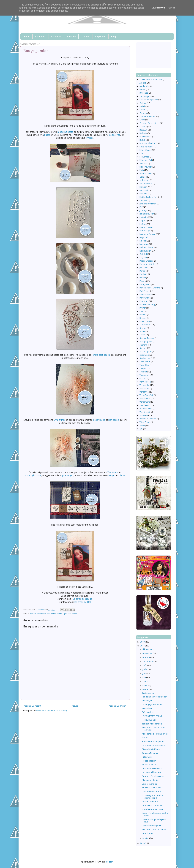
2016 (143, 843)
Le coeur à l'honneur (152, 772)
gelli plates (145, 180)
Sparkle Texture (147, 338)
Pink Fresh (144, 291)
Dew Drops (145, 137)
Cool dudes (147, 833)
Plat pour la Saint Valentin (154, 830)
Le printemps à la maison (154, 745)
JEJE (141, 207)
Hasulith (143, 194)
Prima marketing (147, 305)
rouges (112, 475)
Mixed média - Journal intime (155, 734)
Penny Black (145, 284)
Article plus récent (33, 706)
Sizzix (142, 335)
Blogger (109, 862)
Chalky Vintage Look (149, 100)
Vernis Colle (145, 382)
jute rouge (67, 475)
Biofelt (142, 90)
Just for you (147, 701)
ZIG (141, 429)
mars (145, 685)
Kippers (143, 221)
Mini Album (147, 708)
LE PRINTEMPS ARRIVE (152, 716)
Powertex (144, 301)
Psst (48, 614)
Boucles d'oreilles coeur (153, 776)
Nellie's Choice (146, 247)
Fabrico (143, 153)
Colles (142, 110)
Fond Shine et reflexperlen (155, 697)
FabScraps (144, 157)
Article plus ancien (118, 706)
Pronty (143, 308)
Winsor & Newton (148, 419)
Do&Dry (143, 140)
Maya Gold (144, 237)
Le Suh (143, 224)
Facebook (56, 37)
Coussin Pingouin (150, 753)
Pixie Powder (146, 294)
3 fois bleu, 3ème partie (153, 742)
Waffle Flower (146, 409)
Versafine (144, 392)
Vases (145, 738)
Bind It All (144, 86)
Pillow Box (147, 757)
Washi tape (145, 412)
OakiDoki (144, 254)
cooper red (115, 135)
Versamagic (145, 399)
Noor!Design (145, 251)
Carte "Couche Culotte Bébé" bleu (156, 814)
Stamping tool (146, 341)
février (146, 689)
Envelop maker (146, 147)
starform (143, 345)
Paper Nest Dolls (147, 264)
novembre (148, 653)
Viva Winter (113, 472)
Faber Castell (146, 150)
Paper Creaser (146, 261)
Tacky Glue (144, 365)
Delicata (143, 133)
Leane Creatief (146, 227)
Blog (113, 37)
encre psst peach (101, 355)
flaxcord (143, 164)
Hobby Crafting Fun (148, 197)
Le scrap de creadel (83, 599)
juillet (145, 669)
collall (142, 106)
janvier (146, 838)
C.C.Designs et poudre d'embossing (153, 797)
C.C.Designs (145, 96)
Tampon (143, 368)
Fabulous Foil (146, 160)
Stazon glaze (146, 351)
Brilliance (144, 93)
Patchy (143, 278)
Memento (42, 614)
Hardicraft (144, 190)
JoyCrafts (144, 217)
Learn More (159, 8)
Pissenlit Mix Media (151, 749)
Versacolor (145, 385)
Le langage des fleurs (152, 704)
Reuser (143, 318)
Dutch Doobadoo (148, 143)
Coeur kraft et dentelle (153, 806)
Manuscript (145, 231)
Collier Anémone (150, 802)
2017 (143, 646)
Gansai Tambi (146, 174)
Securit (143, 328)
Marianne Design (148, 234)
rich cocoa (114, 420)
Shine (53, 614)
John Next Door (147, 214)
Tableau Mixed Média (152, 724)
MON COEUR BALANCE (152, 788)
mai (144, 677)
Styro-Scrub (145, 362)
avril (145, 681)
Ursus (142, 378)
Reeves (143, 315)
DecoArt (143, 130)
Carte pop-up (148, 693)
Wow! (142, 425)
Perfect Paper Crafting (150, 288)
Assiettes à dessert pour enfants (154, 729)
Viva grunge (60, 420)
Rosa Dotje (145, 321)
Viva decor (73, 614)
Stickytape (144, 355)
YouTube (71, 37)
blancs (122, 475)
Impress (143, 200)
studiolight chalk (33, 475)
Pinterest (86, 37)
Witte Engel (145, 422)
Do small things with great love (154, 821)
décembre (148, 649)
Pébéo (143, 281)
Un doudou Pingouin (152, 826)
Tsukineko (144, 375)
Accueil (75, 706)
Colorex (143, 113)
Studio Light (62, 614)
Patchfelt (144, 274)
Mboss (143, 241)
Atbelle (143, 83)
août (145, 665)
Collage (143, 103)
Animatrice (41, 37)
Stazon (143, 348)
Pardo (142, 271)
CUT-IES (143, 126)
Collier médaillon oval (152, 769)
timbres (90, 138)
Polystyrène (145, 298)
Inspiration (101, 37)
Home (27, 37)
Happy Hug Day (149, 720)
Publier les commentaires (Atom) (51, 711)
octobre (146, 657)
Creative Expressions (149, 123)
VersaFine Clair (146, 395)
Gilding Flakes (146, 184)
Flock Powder (146, 167)
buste (47, 135)
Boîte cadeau (148, 712)
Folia (142, 170)
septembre (148, 661)
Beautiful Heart (149, 765)
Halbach (33, 614)
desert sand (99, 420)
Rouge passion (149, 761)
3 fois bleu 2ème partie (153, 809)
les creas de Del (83, 602)
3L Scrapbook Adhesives (151, 80)
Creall (142, 120)
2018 (143, 642)
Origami (143, 257)
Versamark (145, 402)
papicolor (144, 268)
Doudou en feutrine (151, 792)
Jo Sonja (143, 210)
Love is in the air (150, 784)
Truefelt (143, 372)
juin (144, 673)
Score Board (145, 325)
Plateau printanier (150, 780)
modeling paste (65, 132)
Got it (172, 8)
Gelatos (143, 177)
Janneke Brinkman (148, 204)
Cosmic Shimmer (147, 116)
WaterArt (144, 415)
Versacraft (144, 389)
